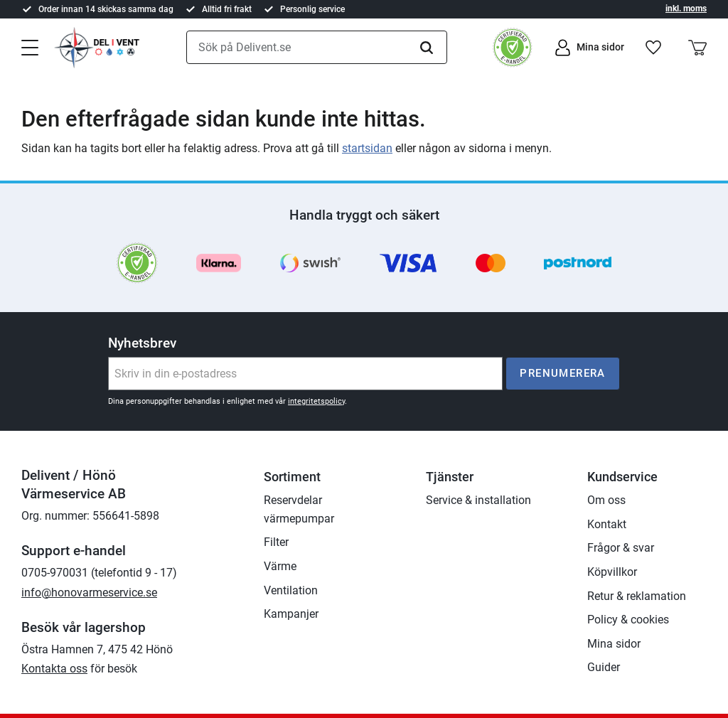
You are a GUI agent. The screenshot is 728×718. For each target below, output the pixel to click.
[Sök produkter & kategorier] (317, 48)
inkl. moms (686, 9)
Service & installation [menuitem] (478, 500)
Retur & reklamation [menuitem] (637, 596)
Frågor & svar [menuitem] (621, 548)
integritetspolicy (316, 401)
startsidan (367, 148)
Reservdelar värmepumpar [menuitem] (299, 509)
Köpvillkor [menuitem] (612, 572)
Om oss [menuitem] (606, 500)
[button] (30, 46)
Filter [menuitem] (276, 542)
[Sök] (427, 48)
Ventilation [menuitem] (291, 590)
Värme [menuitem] (280, 566)
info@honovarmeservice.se (89, 593)
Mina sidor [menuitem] (614, 644)
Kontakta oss (54, 669)
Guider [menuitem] (604, 667)
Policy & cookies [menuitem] (628, 620)
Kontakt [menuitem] (607, 524)
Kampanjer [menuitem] (291, 614)
